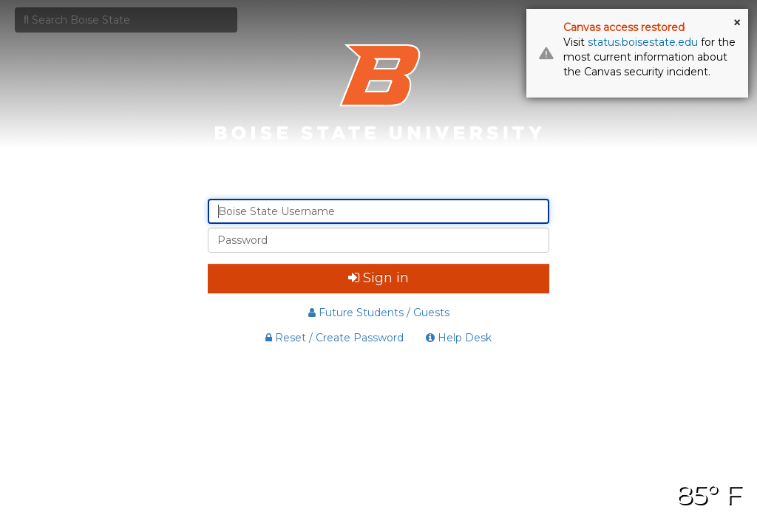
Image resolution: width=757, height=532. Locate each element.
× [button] (737, 23)
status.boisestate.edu (643, 42)
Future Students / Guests (379, 313)
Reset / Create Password (335, 338)
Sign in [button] (378, 278)
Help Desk (459, 338)
